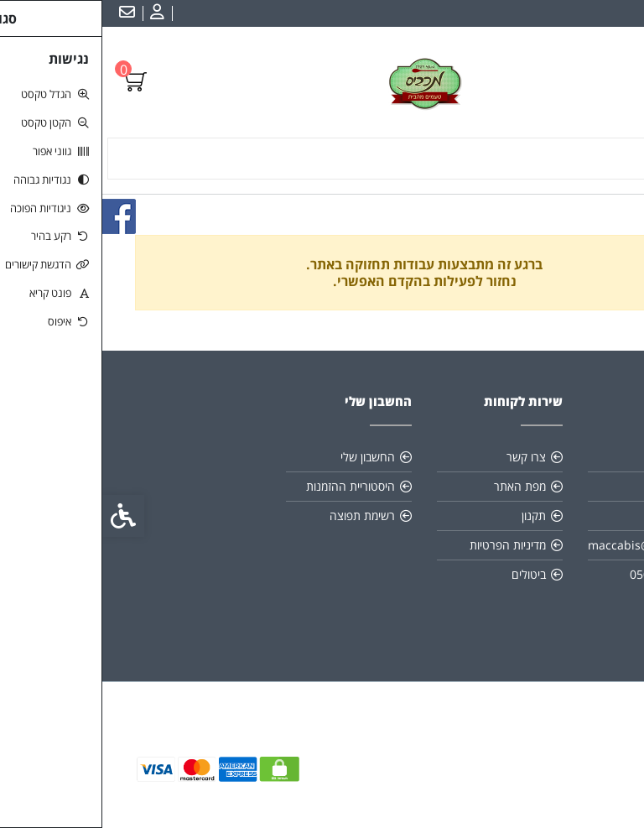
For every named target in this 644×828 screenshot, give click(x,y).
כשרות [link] (580, 486)
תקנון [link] (431, 516)
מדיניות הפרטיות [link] (405, 545)
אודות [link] (582, 457)
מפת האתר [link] (418, 486)
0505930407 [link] (561, 574)
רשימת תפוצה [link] (260, 516)
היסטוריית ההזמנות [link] (248, 486)
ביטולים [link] (426, 574)
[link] (53, 13)
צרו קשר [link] (424, 457)
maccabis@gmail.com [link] (546, 545)
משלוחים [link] (574, 516)
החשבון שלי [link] (265, 457)
